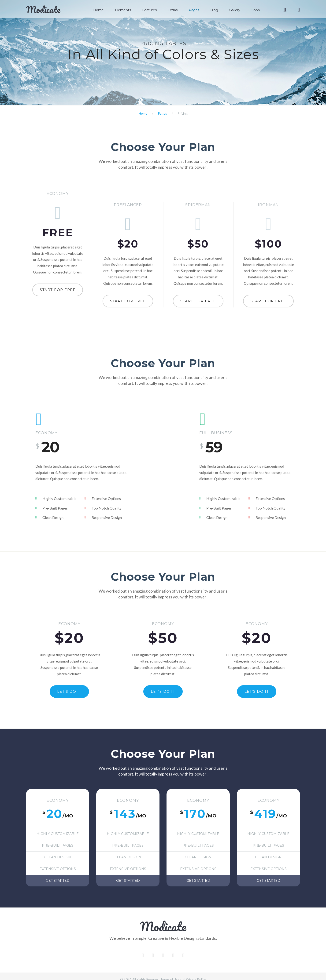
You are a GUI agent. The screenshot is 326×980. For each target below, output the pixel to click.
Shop (257, 10)
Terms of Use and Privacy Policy (183, 972)
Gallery (237, 10)
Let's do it (69, 682)
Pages (198, 10)
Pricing (183, 113)
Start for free (58, 290)
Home (106, 10)
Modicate (43, 9)
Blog (217, 10)
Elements (129, 10)
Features (155, 10)
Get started (58, 873)
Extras (177, 10)
